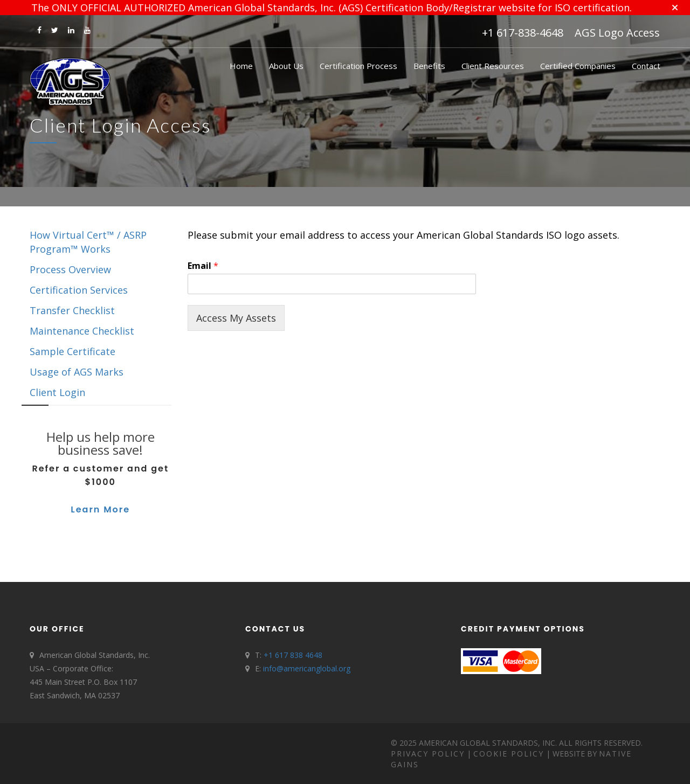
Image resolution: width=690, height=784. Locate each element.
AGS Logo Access (617, 33)
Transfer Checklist (72, 310)
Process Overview (70, 269)
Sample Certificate (73, 351)
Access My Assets (236, 318)
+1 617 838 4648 (293, 655)
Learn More (100, 509)
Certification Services (79, 290)
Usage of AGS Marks (77, 372)
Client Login (57, 392)
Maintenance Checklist (82, 331)
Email (203, 266)
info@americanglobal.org (307, 668)
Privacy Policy (428, 754)
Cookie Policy (509, 754)
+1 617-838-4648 (523, 33)
